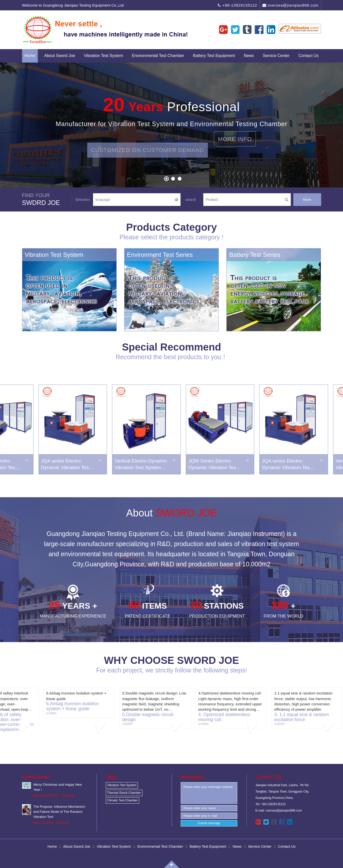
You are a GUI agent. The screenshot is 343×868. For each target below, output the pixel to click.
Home (30, 56)
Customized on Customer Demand (148, 158)
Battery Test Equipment (214, 56)
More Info (235, 131)
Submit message (209, 823)
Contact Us (308, 56)
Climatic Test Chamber (122, 800)
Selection (83, 200)
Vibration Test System (103, 56)
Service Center (276, 56)
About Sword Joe (60, 56)
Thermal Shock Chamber (124, 793)
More (307, 200)
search (191, 200)
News (249, 56)
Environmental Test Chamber (158, 56)
